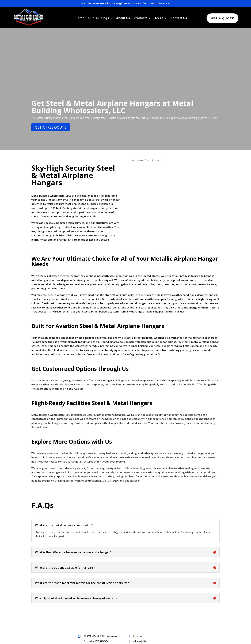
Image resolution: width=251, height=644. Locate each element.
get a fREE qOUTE (51, 73)
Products (140, 18)
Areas (159, 18)
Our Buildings (99, 18)
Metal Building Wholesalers (59, 640)
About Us (123, 18)
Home (80, 18)
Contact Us (179, 18)
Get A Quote (223, 18)
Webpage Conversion (209, 640)
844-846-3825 (94, 592)
